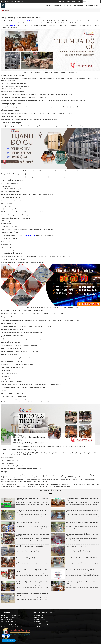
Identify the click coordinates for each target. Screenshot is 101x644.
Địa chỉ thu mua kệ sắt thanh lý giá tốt (28, 522)
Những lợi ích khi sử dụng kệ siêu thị (77, 546)
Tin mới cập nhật (50, 491)
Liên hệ (79, 2)
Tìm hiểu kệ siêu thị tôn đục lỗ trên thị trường (30, 546)
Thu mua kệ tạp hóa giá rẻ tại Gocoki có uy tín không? (82, 522)
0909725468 (19, 2)
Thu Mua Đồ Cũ (58, 5)
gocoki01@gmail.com (7, 2)
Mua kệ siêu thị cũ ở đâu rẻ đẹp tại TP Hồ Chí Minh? (82, 558)
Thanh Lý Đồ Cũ (48, 5)
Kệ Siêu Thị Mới (68, 5)
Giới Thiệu (61, 2)
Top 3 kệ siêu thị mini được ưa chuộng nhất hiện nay (82, 570)
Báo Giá (68, 2)
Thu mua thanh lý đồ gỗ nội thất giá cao (28, 558)
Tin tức (73, 2)
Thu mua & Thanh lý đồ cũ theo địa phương (87, 5)
